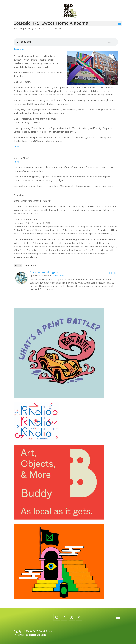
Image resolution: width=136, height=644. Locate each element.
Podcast (57, 29)
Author (18, 265)
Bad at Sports (58, 276)
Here (16, 147)
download (19, 49)
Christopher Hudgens (27, 29)
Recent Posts (30, 265)
